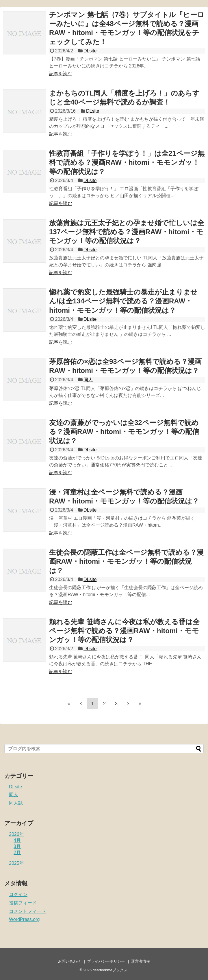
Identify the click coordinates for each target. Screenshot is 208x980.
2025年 (16, 863)
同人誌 (16, 803)
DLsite (90, 51)
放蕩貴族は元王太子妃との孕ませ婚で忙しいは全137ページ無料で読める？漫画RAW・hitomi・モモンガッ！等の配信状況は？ (127, 232)
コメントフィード (27, 911)
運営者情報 (141, 961)
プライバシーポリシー (106, 961)
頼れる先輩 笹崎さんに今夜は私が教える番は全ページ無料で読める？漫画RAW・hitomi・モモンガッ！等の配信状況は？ (124, 631)
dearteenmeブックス (110, 970)
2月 (17, 852)
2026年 (16, 834)
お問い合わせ (69, 961)
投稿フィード (23, 903)
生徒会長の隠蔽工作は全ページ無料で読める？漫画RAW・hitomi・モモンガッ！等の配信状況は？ (126, 561)
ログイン (18, 894)
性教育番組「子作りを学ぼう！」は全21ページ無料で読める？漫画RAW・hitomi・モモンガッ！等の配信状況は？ (127, 162)
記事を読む (61, 74)
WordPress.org (24, 919)
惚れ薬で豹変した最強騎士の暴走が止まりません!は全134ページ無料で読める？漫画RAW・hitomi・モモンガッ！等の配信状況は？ (123, 301)
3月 (17, 846)
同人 (88, 380)
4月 (17, 840)
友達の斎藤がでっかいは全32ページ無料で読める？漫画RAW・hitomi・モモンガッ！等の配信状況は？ (124, 432)
